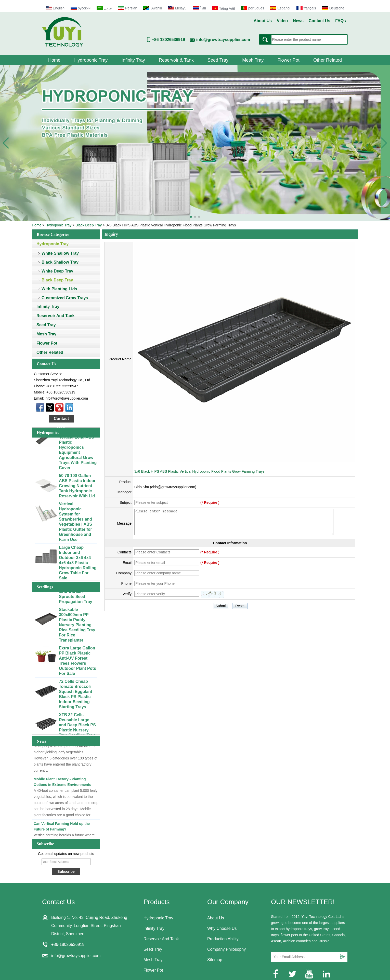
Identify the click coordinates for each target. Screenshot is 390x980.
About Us (263, 21)
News (298, 21)
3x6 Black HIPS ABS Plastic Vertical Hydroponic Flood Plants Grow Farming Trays (199, 471)
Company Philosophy (226, 949)
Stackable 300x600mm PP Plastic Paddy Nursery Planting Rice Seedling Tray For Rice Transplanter (77, 627)
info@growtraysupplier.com (223, 40)
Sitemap (215, 960)
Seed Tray (218, 60)
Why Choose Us (222, 928)
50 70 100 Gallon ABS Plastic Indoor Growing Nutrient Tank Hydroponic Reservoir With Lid (77, 488)
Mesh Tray (253, 60)
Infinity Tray (133, 60)
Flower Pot (289, 60)
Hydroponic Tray (91, 60)
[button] (191, 217)
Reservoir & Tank (176, 60)
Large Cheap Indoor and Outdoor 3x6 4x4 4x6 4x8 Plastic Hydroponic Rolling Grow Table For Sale (78, 564)
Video (282, 21)
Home (54, 60)
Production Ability (223, 939)
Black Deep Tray (89, 225)
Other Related (328, 60)
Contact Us (319, 21)
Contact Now (61, 419)
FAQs (341, 21)
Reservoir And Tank (55, 316)
